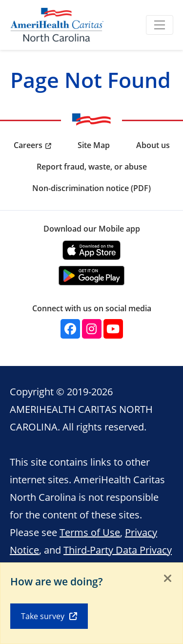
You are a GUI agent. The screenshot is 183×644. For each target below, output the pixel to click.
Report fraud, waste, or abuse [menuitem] (92, 167)
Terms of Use (90, 532)
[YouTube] (113, 329)
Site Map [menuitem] (94, 145)
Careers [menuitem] (28, 145)
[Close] (168, 579)
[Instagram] (92, 329)
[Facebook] (70, 329)
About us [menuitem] (153, 145)
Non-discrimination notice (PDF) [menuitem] (91, 188)
